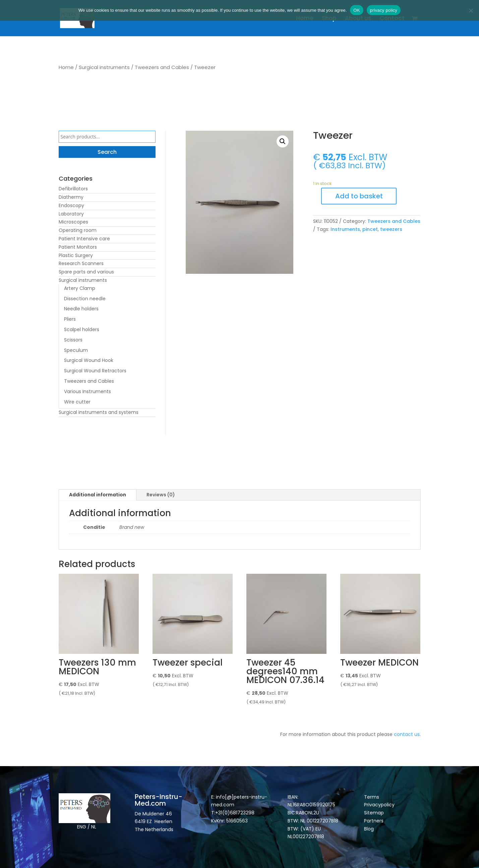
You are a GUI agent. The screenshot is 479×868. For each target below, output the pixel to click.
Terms (372, 797)
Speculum (76, 350)
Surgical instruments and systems (99, 412)
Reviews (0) (161, 495)
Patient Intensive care (84, 239)
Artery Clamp (80, 288)
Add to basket (359, 196)
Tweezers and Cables (162, 67)
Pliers (70, 319)
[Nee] (471, 10)
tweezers (391, 229)
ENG (82, 827)
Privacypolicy (379, 805)
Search (107, 152)
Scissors (73, 340)
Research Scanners (81, 263)
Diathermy (71, 197)
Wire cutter (77, 402)
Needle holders (81, 309)
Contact (392, 19)
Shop (329, 19)
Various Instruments (87, 391)
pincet (370, 229)
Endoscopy (71, 205)
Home (305, 19)
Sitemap (375, 813)
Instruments (345, 229)
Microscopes (73, 222)
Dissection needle (85, 299)
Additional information (98, 495)
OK (356, 10)
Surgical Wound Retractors (95, 371)
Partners (374, 821)
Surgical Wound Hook (89, 360)
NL (94, 827)
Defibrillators (73, 189)
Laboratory (71, 214)
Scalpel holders (82, 329)
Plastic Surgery (76, 255)
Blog (369, 829)
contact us (407, 734)
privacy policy (384, 10)
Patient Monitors (78, 247)
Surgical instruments (104, 67)
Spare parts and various (86, 272)
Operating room (78, 230)
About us (358, 19)
